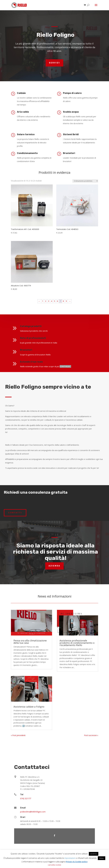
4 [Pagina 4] (52, 301)
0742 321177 (26, 798)
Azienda (54, 566)
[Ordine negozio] (85, 181)
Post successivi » (91, 735)
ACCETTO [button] (94, 854)
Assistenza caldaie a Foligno (29, 707)
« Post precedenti (18, 735)
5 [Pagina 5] (55, 301)
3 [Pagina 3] (49, 301)
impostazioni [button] (70, 858)
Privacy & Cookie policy (77, 862)
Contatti (15, 513)
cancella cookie (55, 865)
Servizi (54, 63)
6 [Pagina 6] (57, 301)
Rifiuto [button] (102, 858)
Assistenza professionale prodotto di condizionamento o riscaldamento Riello (77, 643)
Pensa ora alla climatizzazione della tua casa (30, 642)
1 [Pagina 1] (43, 301)
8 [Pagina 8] (63, 301)
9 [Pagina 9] (66, 301)
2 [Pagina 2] (46, 301)
